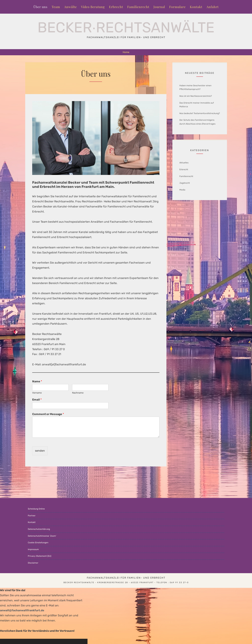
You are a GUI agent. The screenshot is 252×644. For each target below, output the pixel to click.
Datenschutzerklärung (39, 529)
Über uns (40, 7)
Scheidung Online (36, 509)
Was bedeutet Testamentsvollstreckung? (200, 113)
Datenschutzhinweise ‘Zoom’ (42, 536)
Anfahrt (213, 7)
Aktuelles (184, 163)
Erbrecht (116, 7)
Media (182, 190)
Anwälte (71, 7)
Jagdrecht (185, 183)
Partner (32, 516)
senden (40, 451)
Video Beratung (93, 7)
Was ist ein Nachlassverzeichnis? (196, 96)
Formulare (177, 7)
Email (37, 400)
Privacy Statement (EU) (40, 556)
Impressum (33, 549)
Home (126, 52)
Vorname (37, 393)
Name (37, 381)
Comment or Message (48, 414)
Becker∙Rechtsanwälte (126, 27)
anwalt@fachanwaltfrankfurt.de (22, 610)
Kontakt (196, 7)
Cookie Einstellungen (38, 543)
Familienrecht (138, 7)
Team (56, 7)
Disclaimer (33, 563)
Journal (159, 7)
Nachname (78, 393)
